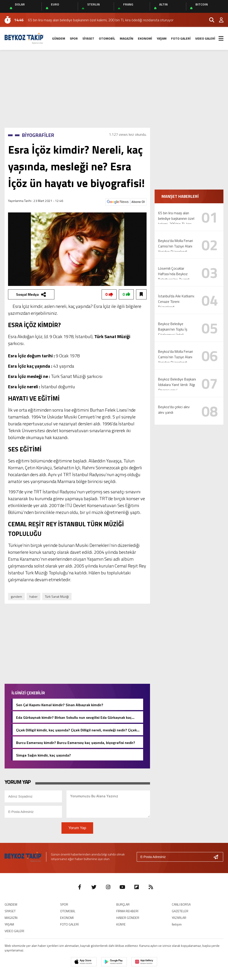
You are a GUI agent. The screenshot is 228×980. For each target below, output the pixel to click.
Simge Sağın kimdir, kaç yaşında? (43, 755)
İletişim (177, 924)
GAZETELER (180, 911)
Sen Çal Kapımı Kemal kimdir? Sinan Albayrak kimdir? (60, 704)
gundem (16, 596)
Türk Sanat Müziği (57, 596)
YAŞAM (162, 38)
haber (33, 596)
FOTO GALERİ (181, 38)
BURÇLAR (123, 904)
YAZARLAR (179, 918)
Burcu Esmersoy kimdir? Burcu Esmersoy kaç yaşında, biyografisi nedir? (76, 742)
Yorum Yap (77, 828)
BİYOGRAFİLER (38, 135)
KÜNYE (121, 924)
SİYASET (88, 38)
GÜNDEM (59, 38)
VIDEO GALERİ (205, 38)
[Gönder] (218, 857)
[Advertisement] (114, 89)
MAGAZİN (127, 38)
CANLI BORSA (181, 904)
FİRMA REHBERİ (127, 911)
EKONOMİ (145, 38)
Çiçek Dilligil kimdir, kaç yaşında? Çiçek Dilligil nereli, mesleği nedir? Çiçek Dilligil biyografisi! (76, 730)
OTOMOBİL (107, 38)
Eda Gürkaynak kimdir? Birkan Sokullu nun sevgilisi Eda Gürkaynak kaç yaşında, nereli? (74, 717)
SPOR (74, 38)
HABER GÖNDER (128, 918)
